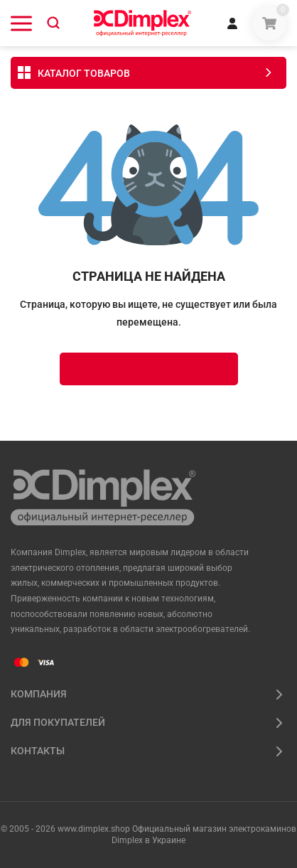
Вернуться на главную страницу (149, 369)
